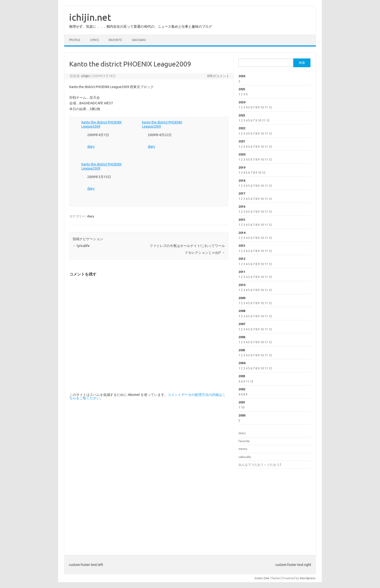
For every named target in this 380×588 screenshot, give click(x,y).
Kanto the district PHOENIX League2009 (102, 124)
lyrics (95, 40)
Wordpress (308, 578)
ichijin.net (90, 17)
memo (243, 449)
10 (262, 107)
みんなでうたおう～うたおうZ (260, 465)
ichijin (85, 76)
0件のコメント (218, 76)
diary (91, 147)
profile (75, 40)
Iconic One (262, 578)
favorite (115, 40)
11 (266, 107)
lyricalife (81, 246)
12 (270, 107)
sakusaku (139, 40)
